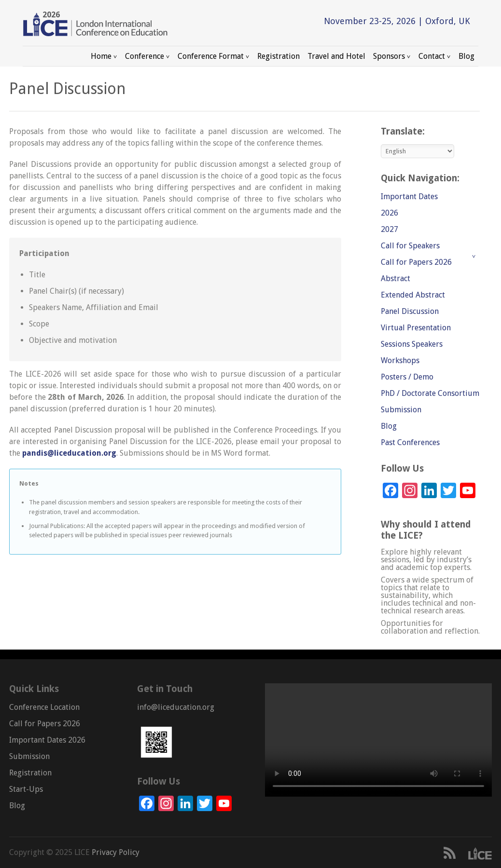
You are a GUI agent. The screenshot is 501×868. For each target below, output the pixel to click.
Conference (147, 56)
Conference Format (214, 56)
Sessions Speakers (412, 344)
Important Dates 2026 (47, 740)
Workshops (400, 360)
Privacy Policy (115, 852)
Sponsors (392, 56)
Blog (466, 56)
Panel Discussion (410, 311)
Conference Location (44, 707)
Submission (401, 410)
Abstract (396, 278)
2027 (390, 229)
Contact (435, 56)
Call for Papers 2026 (416, 262)
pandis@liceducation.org (69, 453)
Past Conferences (410, 442)
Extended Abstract (413, 295)
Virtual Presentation (416, 328)
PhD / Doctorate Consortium (430, 393)
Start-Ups (26, 789)
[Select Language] (417, 151)
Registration (278, 56)
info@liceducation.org (176, 707)
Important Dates (409, 197)
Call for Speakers (410, 246)
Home (104, 56)
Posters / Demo (407, 377)
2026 (390, 213)
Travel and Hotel (336, 56)
